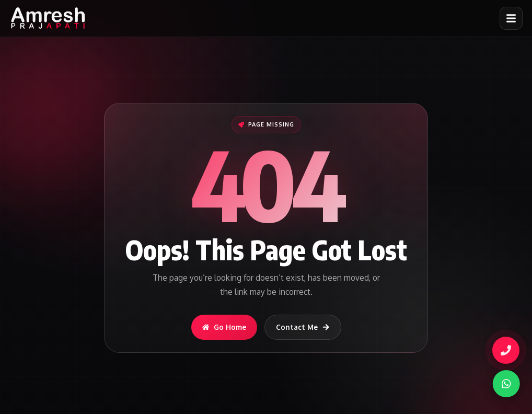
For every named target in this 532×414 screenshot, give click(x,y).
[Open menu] (511, 18)
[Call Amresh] (504, 350)
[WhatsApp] (503, 384)
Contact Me (303, 327)
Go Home (224, 327)
